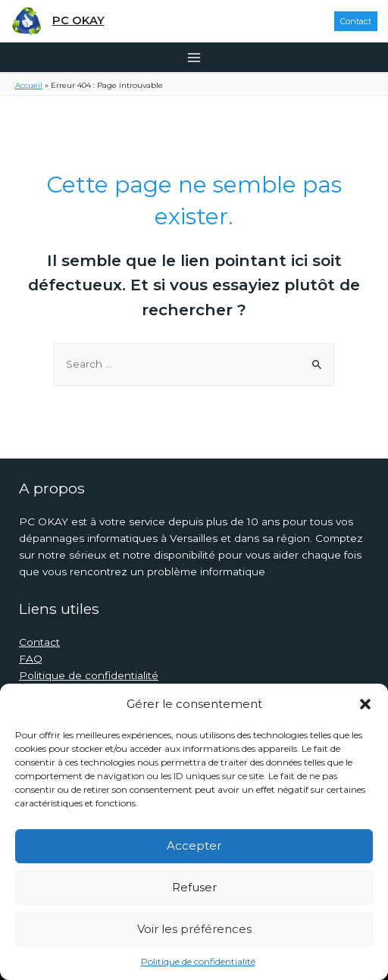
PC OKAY (78, 20)
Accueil (29, 85)
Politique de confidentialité (198, 961)
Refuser (194, 887)
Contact (39, 642)
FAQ (31, 659)
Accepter (194, 845)
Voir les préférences (194, 929)
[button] (365, 704)
